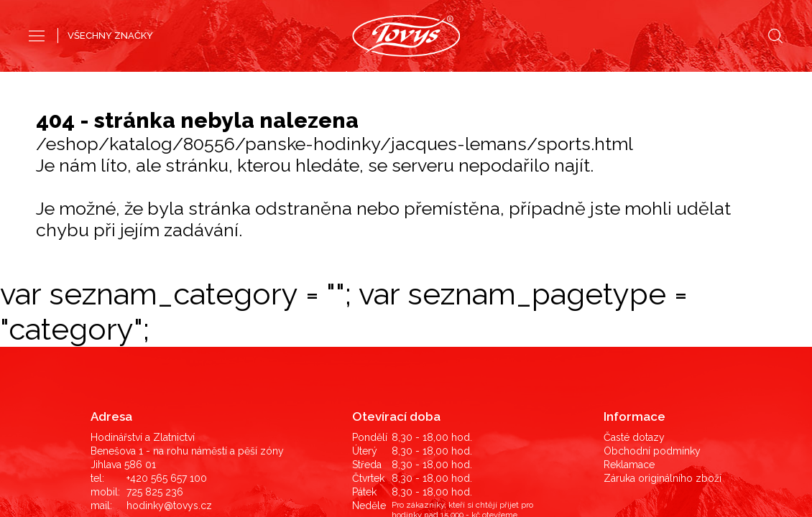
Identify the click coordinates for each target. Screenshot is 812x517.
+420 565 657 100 (167, 283)
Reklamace (629, 269)
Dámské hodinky (457, 78)
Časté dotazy (634, 242)
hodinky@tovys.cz (169, 310)
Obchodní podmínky (652, 256)
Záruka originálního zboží (663, 283)
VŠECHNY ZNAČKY (110, 36)
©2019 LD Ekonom (674, 448)
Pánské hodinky (354, 78)
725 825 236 (155, 297)
